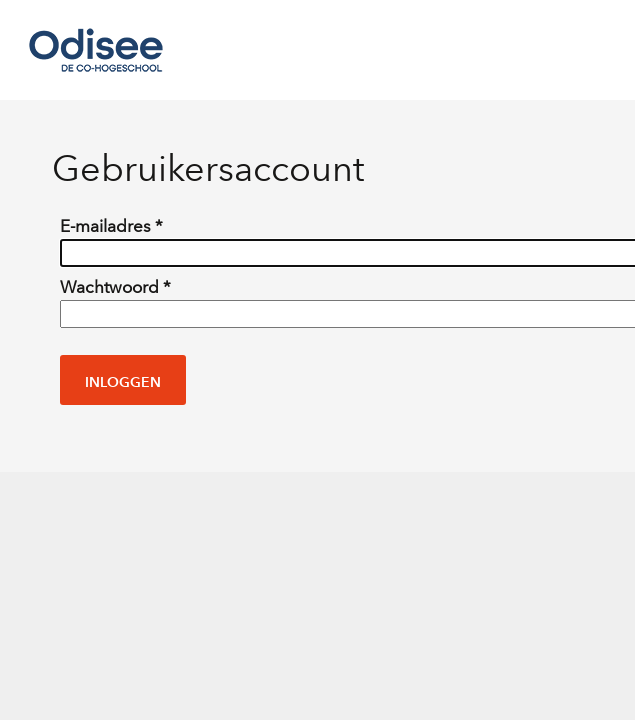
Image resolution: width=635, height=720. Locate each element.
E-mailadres (111, 226)
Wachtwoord (115, 287)
